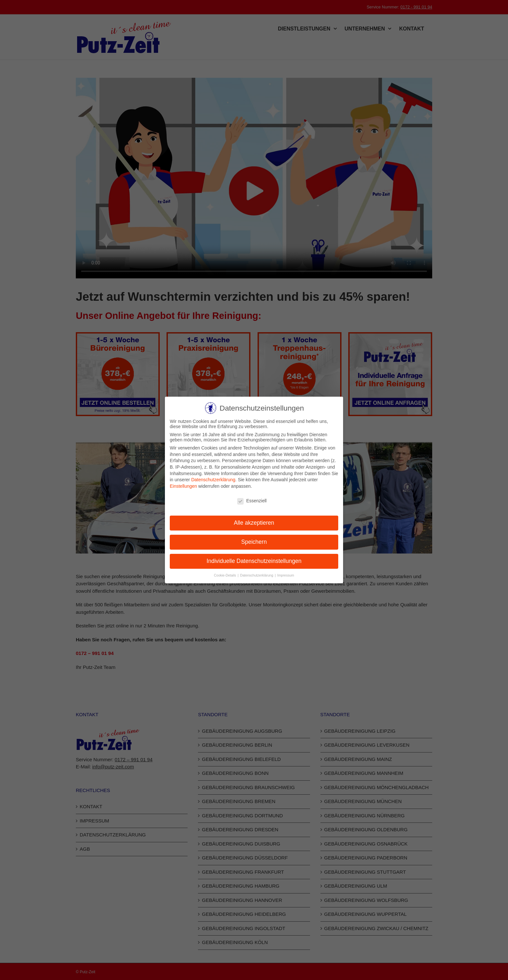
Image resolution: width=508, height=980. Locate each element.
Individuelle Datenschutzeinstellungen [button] (254, 561)
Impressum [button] (286, 575)
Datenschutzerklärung (213, 480)
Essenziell (252, 501)
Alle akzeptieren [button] (254, 523)
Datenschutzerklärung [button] (257, 575)
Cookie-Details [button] (225, 575)
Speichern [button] (254, 542)
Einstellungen (183, 486)
